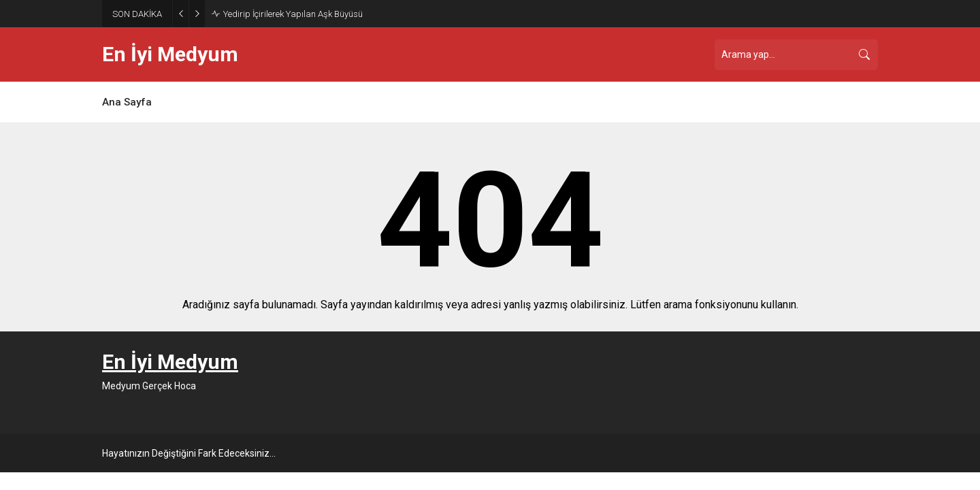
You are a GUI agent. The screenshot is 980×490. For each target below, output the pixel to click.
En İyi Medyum (170, 54)
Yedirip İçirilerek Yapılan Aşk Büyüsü (293, 14)
